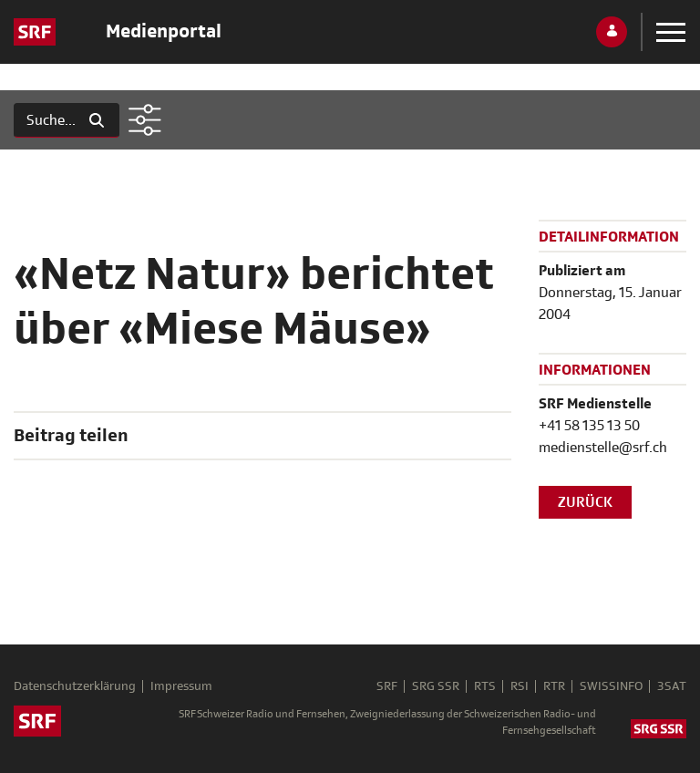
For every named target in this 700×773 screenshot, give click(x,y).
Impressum (181, 686)
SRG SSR (436, 686)
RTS (485, 686)
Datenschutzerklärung (75, 686)
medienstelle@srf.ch (603, 448)
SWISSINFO (611, 686)
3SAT (672, 686)
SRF (387, 686)
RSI (520, 686)
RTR (554, 686)
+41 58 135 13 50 (589, 426)
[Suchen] (44, 120)
